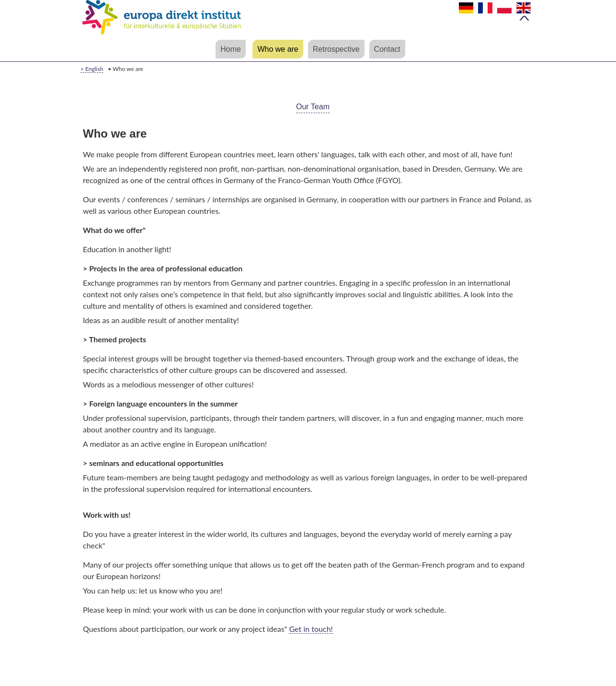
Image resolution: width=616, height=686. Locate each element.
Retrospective (336, 49)
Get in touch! (311, 629)
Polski (507, 12)
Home (231, 49)
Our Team (313, 107)
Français (488, 12)
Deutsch (468, 12)
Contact (387, 49)
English (526, 12)
